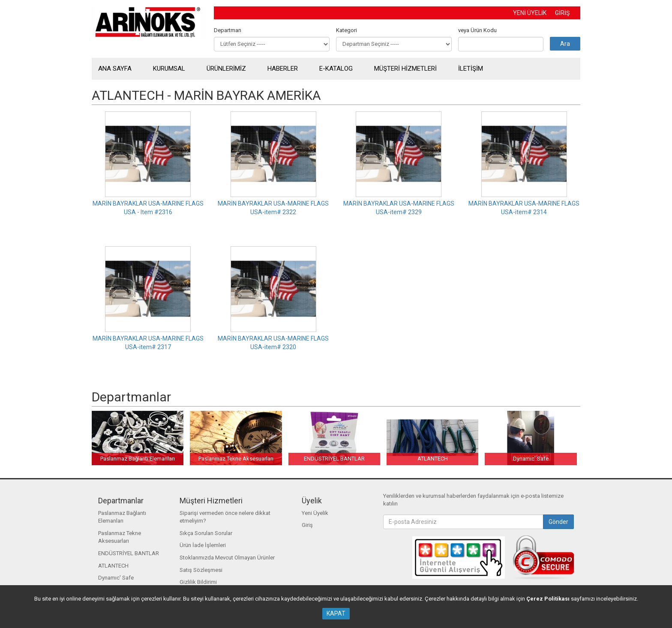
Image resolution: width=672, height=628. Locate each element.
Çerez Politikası (548, 599)
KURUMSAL (169, 69)
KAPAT (336, 613)
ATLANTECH (113, 566)
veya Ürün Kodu (477, 30)
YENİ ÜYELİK (530, 13)
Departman (228, 30)
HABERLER (283, 69)
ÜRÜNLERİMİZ (226, 69)
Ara (565, 44)
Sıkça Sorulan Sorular (206, 533)
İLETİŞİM (471, 69)
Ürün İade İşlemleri (203, 545)
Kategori (346, 30)
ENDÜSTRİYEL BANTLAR (129, 553)
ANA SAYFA (115, 69)
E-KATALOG (336, 69)
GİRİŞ (562, 13)
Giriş (307, 525)
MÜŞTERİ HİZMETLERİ (405, 69)
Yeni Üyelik (315, 513)
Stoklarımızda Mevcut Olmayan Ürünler (227, 558)
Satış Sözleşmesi (201, 570)
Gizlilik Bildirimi (198, 582)
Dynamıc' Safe (116, 578)
